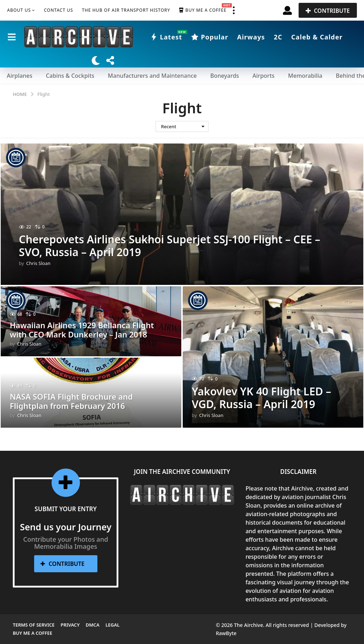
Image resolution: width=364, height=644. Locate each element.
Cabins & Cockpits (70, 76)
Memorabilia (305, 76)
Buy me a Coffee (203, 10)
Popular (210, 37)
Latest (166, 37)
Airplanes (20, 76)
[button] (234, 10)
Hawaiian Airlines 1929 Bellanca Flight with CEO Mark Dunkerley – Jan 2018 (82, 330)
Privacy (70, 625)
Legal (113, 625)
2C (278, 37)
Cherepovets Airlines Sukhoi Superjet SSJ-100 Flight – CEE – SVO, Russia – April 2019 (170, 246)
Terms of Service (34, 625)
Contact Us (59, 10)
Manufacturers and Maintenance (152, 76)
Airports (263, 76)
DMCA (93, 625)
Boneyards (224, 76)
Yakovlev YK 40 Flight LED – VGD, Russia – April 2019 (261, 398)
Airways (251, 37)
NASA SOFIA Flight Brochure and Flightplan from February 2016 (71, 401)
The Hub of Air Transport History (126, 10)
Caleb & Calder (317, 37)
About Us (19, 10)
